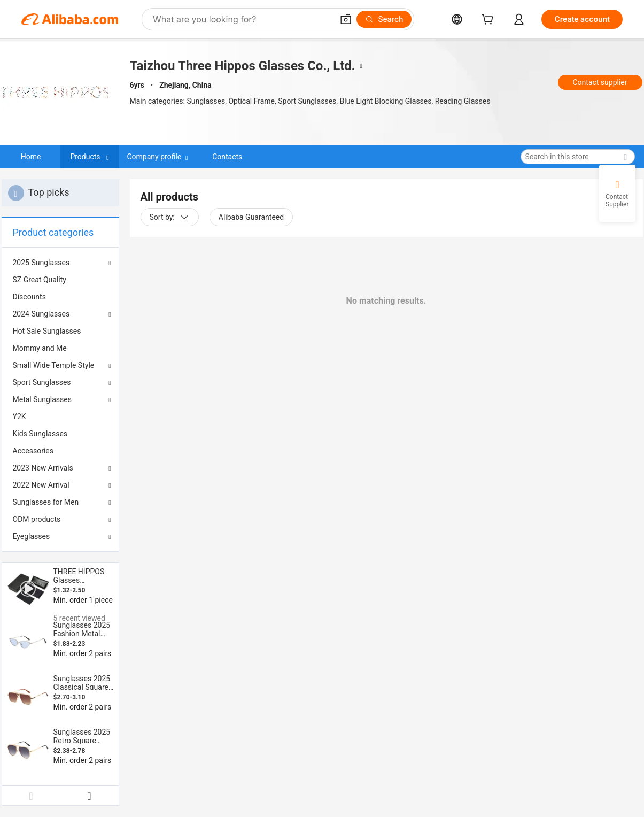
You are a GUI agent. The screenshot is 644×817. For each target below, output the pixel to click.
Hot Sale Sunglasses (47, 331)
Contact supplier (600, 82)
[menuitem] (60, 280)
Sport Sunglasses (42, 382)
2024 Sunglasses (41, 314)
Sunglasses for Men (46, 502)
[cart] (490, 21)
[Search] (384, 19)
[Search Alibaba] (242, 19)
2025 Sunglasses (41, 263)
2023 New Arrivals (43, 468)
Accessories (33, 451)
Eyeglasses (32, 536)
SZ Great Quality (40, 280)
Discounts (29, 297)
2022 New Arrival (41, 485)
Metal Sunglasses (42, 399)
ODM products (37, 519)
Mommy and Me (40, 348)
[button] (346, 19)
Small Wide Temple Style (54, 365)
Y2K (20, 417)
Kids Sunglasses (40, 434)
